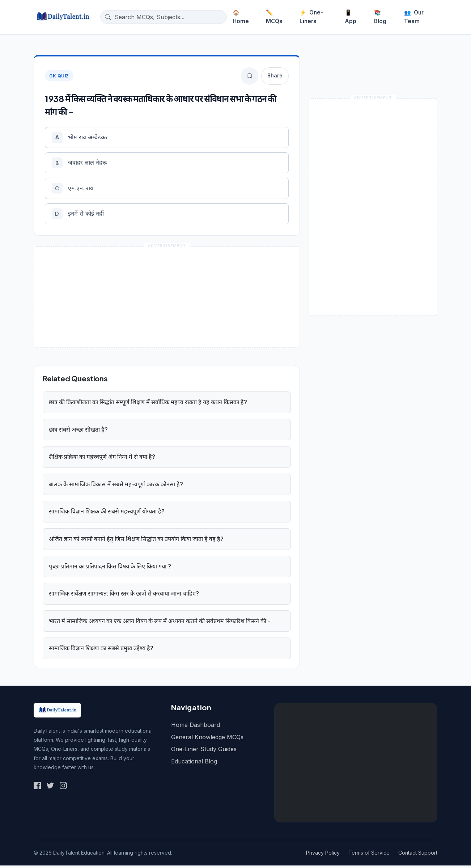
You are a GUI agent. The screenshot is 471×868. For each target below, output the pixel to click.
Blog (380, 17)
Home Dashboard (196, 727)
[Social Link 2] (50, 788)
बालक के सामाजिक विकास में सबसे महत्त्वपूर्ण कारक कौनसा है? (116, 486)
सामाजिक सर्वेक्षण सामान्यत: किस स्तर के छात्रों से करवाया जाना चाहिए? (124, 596)
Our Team (414, 17)
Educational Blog (194, 763)
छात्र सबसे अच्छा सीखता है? (78, 432)
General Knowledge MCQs (207, 739)
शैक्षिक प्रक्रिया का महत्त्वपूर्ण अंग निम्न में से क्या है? (102, 459)
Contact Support (418, 855)
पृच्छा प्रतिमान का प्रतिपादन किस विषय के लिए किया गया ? (110, 568)
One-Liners (311, 17)
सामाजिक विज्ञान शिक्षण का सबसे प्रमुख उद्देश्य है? (101, 651)
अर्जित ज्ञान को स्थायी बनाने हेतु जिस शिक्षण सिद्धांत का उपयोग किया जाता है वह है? (136, 541)
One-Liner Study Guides (204, 751)
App (351, 17)
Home (241, 17)
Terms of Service (369, 855)
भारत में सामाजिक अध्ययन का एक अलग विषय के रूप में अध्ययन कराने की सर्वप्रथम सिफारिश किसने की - (160, 623)
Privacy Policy (323, 855)
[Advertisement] (356, 765)
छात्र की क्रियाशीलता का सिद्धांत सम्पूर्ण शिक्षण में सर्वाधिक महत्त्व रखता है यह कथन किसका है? (148, 405)
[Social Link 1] (37, 788)
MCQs (274, 17)
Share (275, 76)
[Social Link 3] (63, 788)
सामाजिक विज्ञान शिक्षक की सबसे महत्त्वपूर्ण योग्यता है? (107, 514)
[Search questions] (169, 17)
